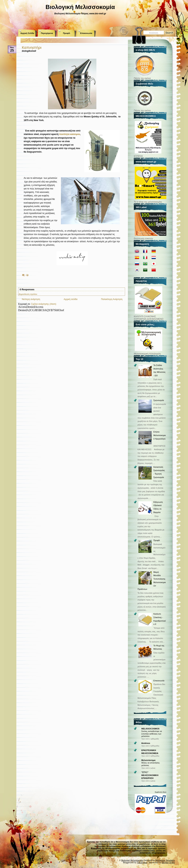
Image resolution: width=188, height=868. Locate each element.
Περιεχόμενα (47, 33)
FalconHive (142, 862)
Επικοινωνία (86, 33)
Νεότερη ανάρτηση (31, 299)
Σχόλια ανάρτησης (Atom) (44, 304)
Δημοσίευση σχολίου (28, 294)
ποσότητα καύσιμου (70, 134)
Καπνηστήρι (32, 47)
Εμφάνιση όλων (161, 792)
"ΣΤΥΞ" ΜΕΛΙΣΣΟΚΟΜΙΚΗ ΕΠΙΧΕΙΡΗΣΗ (150, 775)
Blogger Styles (168, 862)
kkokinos (146, 743)
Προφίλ (67, 33)
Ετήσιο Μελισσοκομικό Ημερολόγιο (159, 435)
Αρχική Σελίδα (27, 33)
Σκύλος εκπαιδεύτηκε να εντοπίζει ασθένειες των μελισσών (152, 734)
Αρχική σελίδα (71, 299)
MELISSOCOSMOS (150, 729)
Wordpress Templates (165, 860)
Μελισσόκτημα (148, 760)
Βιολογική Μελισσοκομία (80, 7)
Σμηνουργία (159, 400)
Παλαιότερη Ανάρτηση (112, 299)
